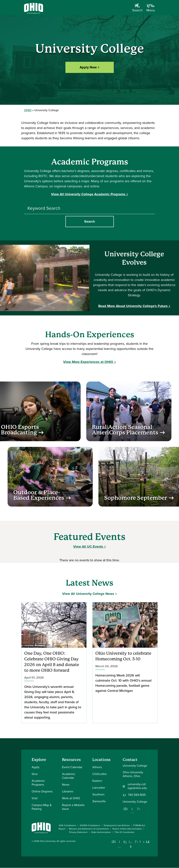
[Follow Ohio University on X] (136, 842)
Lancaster (99, 788)
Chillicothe (100, 774)
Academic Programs (38, 783)
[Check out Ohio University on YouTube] (131, 844)
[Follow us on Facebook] (126, 809)
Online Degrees (42, 791)
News (66, 785)
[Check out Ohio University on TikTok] (142, 842)
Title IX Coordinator (124, 832)
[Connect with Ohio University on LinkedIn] (125, 842)
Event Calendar (72, 767)
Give (35, 774)
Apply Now (88, 67)
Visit (35, 798)
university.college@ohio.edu (137, 786)
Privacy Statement (78, 832)
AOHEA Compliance (90, 825)
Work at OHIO (71, 798)
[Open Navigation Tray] (151, 9)
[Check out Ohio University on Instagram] (119, 846)
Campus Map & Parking (42, 807)
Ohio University (48, 841)
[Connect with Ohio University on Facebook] (114, 842)
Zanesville (99, 801)
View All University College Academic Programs (88, 194)
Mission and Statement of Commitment (89, 829)
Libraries (68, 791)
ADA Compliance (67, 825)
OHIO (28, 110)
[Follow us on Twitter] (139, 809)
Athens (97, 767)
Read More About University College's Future (133, 306)
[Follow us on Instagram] (132, 812)
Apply (36, 767)
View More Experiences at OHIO (88, 362)
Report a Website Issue (73, 807)
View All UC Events (88, 547)
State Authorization (101, 832)
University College (135, 802)
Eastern (97, 781)
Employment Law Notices (117, 825)
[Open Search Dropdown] (137, 9)
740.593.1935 (137, 795)
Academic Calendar (69, 776)
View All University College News (88, 594)
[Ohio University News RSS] (148, 842)
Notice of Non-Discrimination (127, 829)
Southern (98, 794)
